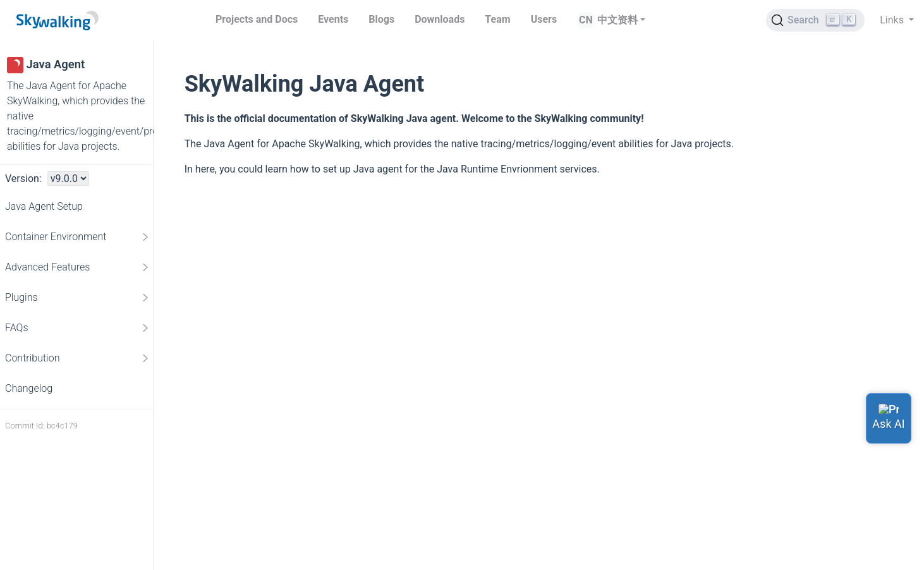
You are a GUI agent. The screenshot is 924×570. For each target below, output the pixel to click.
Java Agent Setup (44, 206)
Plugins (78, 298)
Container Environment (78, 237)
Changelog (29, 388)
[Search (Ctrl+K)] (815, 20)
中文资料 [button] (617, 20)
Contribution (78, 358)
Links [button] (893, 20)
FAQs (78, 328)
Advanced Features (78, 267)
